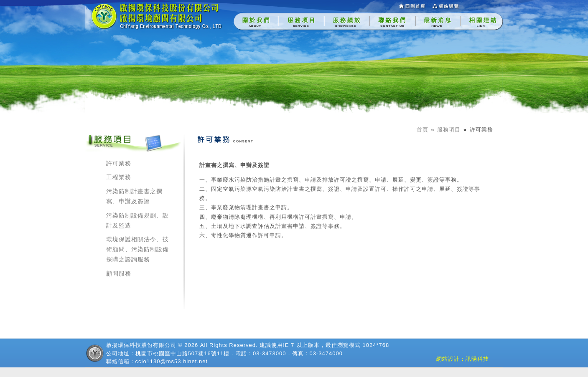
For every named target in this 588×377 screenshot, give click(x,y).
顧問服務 (119, 273)
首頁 (423, 130)
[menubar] (368, 22)
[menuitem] (256, 22)
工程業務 (119, 177)
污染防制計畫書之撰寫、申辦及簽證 (134, 196)
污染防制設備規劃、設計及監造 (137, 220)
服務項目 (449, 130)
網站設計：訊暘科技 (463, 359)
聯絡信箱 (118, 361)
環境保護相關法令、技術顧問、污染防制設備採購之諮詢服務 (137, 249)
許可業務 (481, 130)
